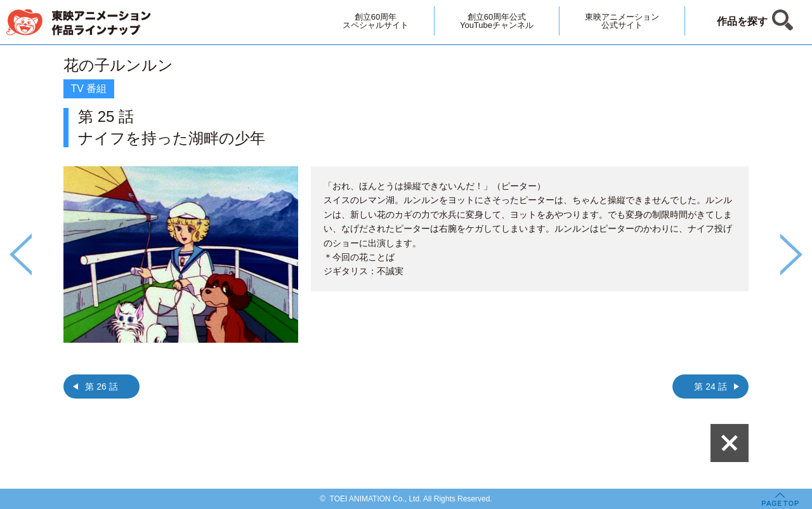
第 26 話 (101, 387)
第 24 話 (710, 387)
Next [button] (791, 255)
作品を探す (742, 21)
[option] (406, 233)
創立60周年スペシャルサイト (376, 21)
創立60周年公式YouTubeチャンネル (497, 21)
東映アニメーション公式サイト (622, 21)
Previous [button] (21, 255)
